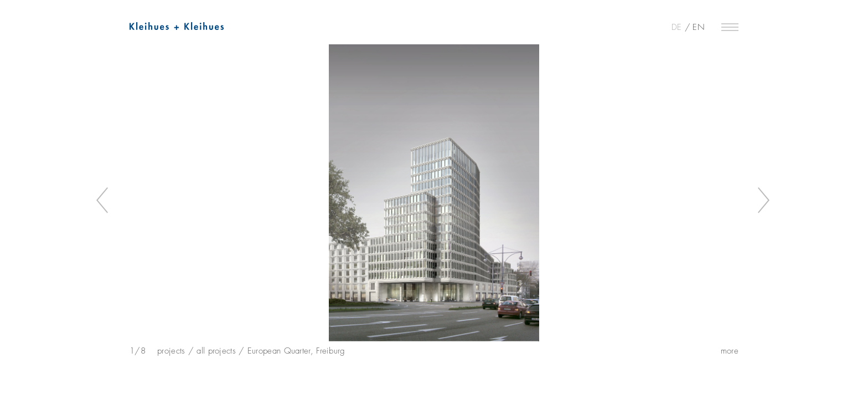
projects (171, 351)
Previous (104, 201)
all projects (216, 351)
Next (764, 201)
